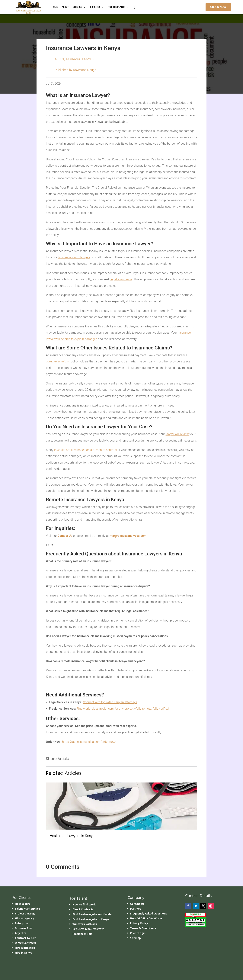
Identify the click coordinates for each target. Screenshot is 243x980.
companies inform (58, 361)
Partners (136, 909)
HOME (55, 7)
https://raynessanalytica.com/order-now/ (89, 742)
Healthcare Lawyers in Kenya (72, 836)
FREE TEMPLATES (116, 7)
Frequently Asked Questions (149, 913)
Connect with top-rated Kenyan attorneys (110, 702)
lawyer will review (177, 434)
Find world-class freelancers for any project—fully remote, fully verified (123, 709)
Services (78, 7)
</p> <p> (121, 18)
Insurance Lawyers (80, 59)
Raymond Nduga (85, 70)
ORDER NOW (218, 7)
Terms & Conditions (143, 928)
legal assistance (121, 279)
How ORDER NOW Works (146, 918)
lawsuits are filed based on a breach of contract (86, 450)
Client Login (138, 933)
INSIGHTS (95, 7)
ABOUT (65, 7)
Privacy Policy (139, 923)
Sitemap (135, 938)
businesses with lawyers (74, 257)
